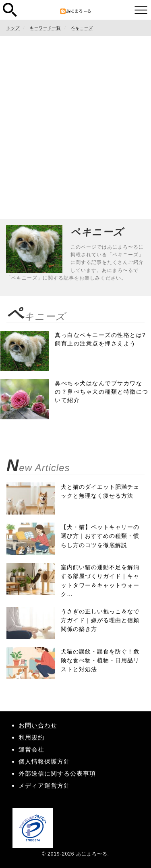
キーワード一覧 (45, 28)
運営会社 (31, 749)
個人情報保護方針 (44, 761)
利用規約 (31, 737)
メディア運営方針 (44, 785)
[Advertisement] (75, 119)
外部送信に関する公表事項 (57, 773)
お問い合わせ (38, 725)
